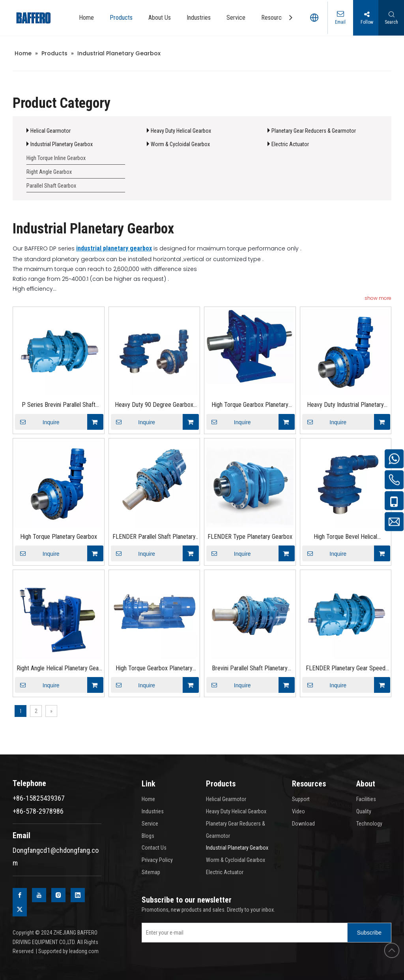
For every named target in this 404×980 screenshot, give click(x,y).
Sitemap (151, 872)
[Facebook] (20, 895)
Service (150, 824)
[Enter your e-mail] (243, 933)
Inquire (37, 422)
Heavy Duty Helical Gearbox (181, 131)
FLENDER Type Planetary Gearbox (250, 537)
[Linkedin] (78, 895)
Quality (364, 811)
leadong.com (84, 951)
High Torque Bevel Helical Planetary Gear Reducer (345, 537)
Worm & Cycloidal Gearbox (180, 144)
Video (298, 811)
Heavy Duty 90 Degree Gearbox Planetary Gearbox (154, 405)
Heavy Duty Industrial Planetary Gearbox (345, 405)
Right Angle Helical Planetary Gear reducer (59, 669)
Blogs (148, 836)
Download (303, 824)
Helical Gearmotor (50, 131)
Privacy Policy (157, 860)
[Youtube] (39, 895)
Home (148, 799)
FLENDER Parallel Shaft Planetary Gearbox (154, 537)
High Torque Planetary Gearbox (59, 537)
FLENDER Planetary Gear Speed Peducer (346, 669)
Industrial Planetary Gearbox (62, 144)
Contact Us (154, 848)
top (392, 950)
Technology (369, 824)
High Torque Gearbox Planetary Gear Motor (250, 405)
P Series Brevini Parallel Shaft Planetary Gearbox (59, 405)
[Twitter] (20, 909)
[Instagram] (58, 895)
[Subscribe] (369, 933)
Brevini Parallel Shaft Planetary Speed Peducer (250, 669)
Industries (153, 811)
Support (301, 799)
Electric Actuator (290, 144)
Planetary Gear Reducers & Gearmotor (314, 131)
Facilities (366, 799)
